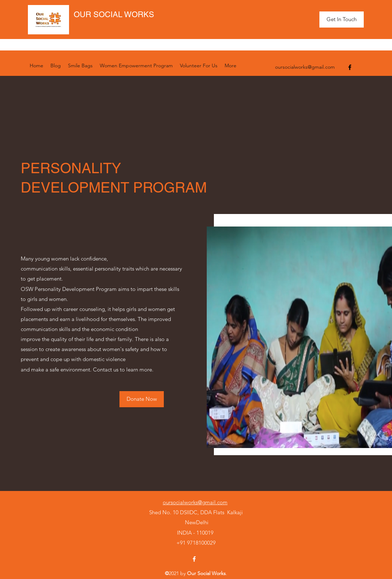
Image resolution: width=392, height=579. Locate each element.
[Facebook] (350, 67)
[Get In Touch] (342, 20)
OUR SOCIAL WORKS (114, 14)
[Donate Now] (142, 399)
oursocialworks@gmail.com (305, 67)
